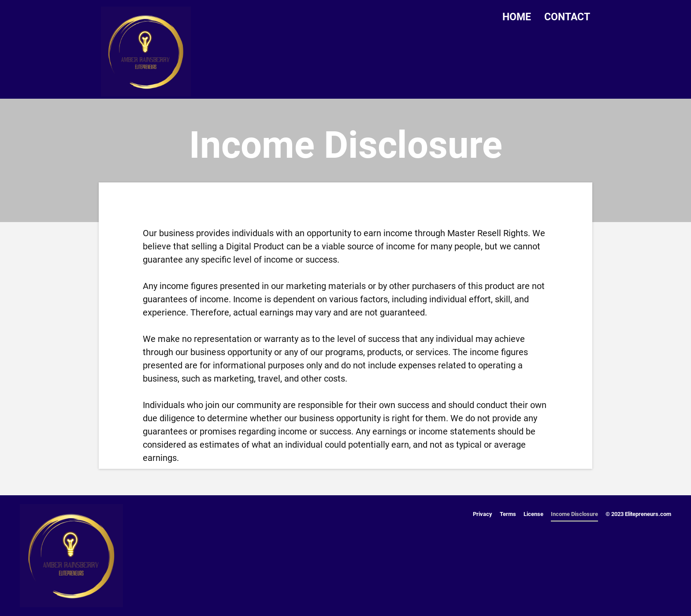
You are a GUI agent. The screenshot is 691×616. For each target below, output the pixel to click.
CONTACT (567, 17)
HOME (517, 17)
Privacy (483, 514)
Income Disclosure (574, 514)
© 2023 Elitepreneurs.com (638, 514)
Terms (508, 514)
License (533, 514)
